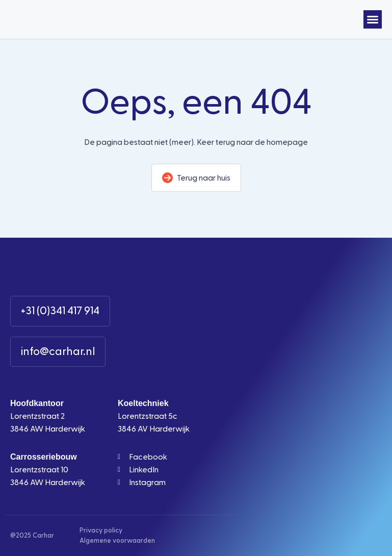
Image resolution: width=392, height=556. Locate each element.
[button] (373, 19)
